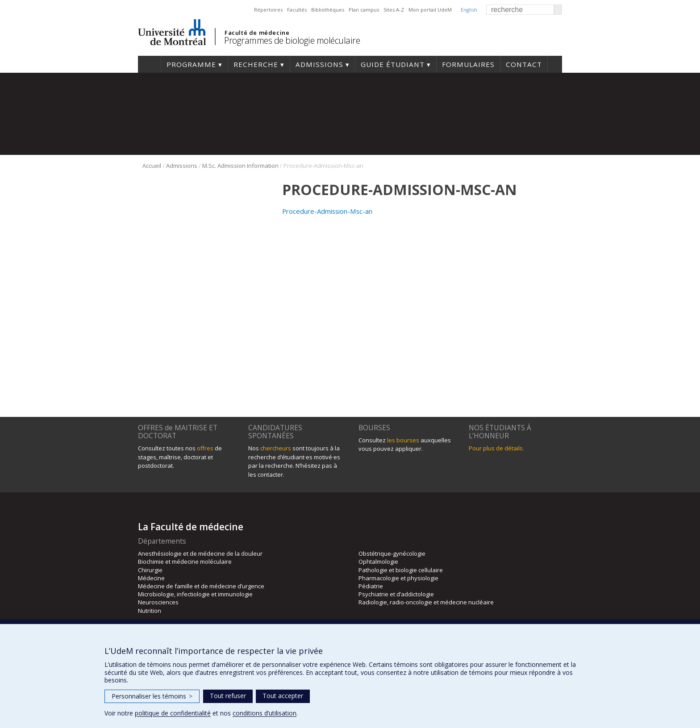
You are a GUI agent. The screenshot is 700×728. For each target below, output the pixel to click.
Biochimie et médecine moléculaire (185, 562)
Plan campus (364, 10)
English (469, 10)
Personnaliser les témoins (152, 696)
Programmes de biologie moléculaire (292, 40)
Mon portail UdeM (430, 10)
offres (205, 448)
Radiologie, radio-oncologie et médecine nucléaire (426, 602)
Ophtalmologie (378, 562)
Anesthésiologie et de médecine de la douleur (200, 553)
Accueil (149, 64)
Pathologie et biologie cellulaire (401, 570)
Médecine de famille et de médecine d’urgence (201, 586)
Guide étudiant (393, 64)
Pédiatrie (371, 586)
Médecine (151, 578)
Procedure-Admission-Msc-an (327, 211)
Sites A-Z (394, 10)
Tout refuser (228, 696)
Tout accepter (283, 696)
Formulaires (468, 64)
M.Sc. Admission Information (240, 166)
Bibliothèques (328, 10)
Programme (191, 64)
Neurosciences (158, 602)
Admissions (319, 64)
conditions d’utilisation (265, 713)
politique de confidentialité (173, 713)
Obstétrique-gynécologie (392, 553)
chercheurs (276, 448)
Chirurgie (150, 570)
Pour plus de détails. (496, 448)
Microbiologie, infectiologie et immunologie (195, 594)
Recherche (256, 64)
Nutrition (150, 611)
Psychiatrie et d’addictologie (396, 594)
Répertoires (268, 10)
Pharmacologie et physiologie (398, 578)
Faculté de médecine (257, 33)
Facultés (297, 10)
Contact (524, 64)
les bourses (403, 440)
